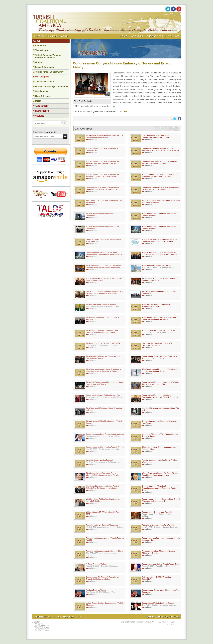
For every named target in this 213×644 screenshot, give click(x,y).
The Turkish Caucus (45, 82)
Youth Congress (43, 50)
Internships (41, 45)
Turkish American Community (49, 72)
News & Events (42, 96)
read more (92, 139)
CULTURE (40, 116)
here (125, 111)
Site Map (171, 625)
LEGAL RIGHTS (42, 111)
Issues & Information (45, 67)
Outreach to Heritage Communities (52, 86)
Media (38, 101)
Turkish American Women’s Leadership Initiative (48, 56)
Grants (39, 62)
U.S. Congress (42, 77)
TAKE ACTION (41, 106)
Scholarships (42, 91)
